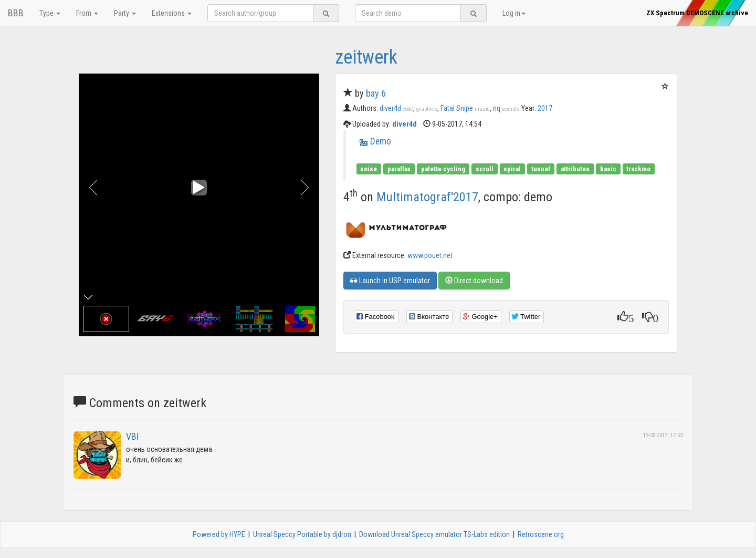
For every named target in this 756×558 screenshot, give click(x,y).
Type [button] (50, 13)
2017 (545, 108)
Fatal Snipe (465, 108)
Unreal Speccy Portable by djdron (302, 534)
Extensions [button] (172, 13)
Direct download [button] (474, 281)
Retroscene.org (541, 534)
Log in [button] (514, 13)
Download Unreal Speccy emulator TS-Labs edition (434, 534)
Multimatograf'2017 (427, 197)
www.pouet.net (430, 255)
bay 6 (376, 93)
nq (506, 108)
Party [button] (125, 13)
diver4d (396, 108)
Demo (381, 141)
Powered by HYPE (219, 534)
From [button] (87, 13)
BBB (16, 13)
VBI (132, 436)
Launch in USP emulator (390, 281)
